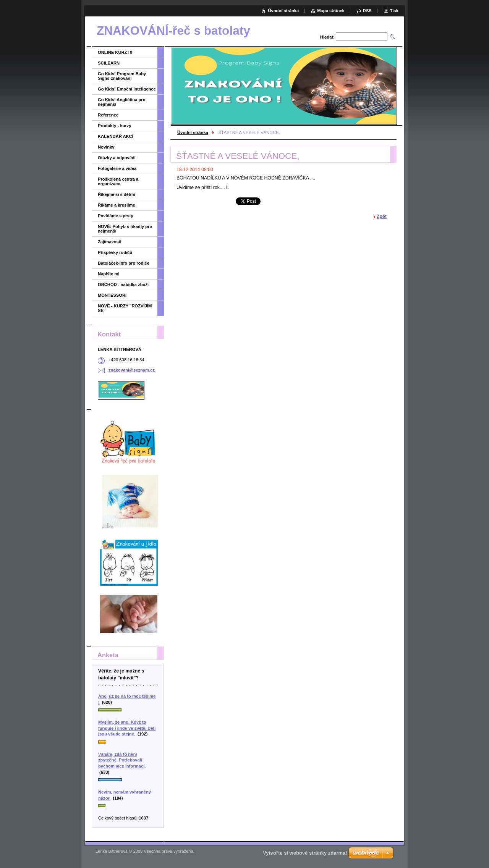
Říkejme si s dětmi (117, 194)
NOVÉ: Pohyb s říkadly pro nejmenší (125, 229)
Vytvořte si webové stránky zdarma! (305, 853)
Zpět (382, 217)
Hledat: (327, 37)
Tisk (394, 11)
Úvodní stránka (193, 133)
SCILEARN (109, 63)
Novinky (106, 147)
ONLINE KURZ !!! (115, 52)
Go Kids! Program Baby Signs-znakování (122, 76)
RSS (367, 11)
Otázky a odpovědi (117, 158)
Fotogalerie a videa (117, 168)
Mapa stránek (331, 11)
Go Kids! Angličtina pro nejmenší (122, 102)
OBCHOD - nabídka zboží (123, 284)
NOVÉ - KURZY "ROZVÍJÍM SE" (125, 308)
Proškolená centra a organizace (118, 181)
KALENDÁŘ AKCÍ (116, 136)
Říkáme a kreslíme (117, 205)
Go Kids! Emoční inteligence (127, 89)
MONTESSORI (112, 295)
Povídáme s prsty (116, 216)
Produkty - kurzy (115, 126)
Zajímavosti (110, 242)
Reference (108, 115)
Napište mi (109, 274)
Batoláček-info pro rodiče (124, 263)
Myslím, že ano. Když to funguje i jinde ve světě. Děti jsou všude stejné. (127, 728)
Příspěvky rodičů (115, 252)
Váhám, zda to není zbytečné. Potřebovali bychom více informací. (122, 760)
